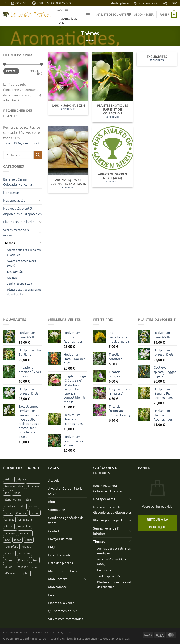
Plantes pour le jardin (19, 221)
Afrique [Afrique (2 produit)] (9, 479)
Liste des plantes (60, 563)
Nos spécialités (14, 200)
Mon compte (57, 587)
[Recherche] (60, 35)
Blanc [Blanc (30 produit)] (17, 493)
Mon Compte (58, 579)
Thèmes (9, 243)
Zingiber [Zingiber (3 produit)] (24, 573)
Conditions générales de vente (66, 520)
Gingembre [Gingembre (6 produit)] (25, 519)
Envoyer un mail (60, 539)
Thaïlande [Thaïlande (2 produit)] (22, 567)
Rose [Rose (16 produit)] (35, 560)
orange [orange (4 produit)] (27, 546)
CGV (174, 3)
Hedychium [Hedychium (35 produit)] (24, 526)
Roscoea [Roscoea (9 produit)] (23, 560)
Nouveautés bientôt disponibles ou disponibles (22, 211)
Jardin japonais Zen (20, 283)
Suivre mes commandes (66, 619)
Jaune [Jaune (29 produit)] (29, 540)
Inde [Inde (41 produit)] (7, 540)
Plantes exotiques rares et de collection (24, 292)
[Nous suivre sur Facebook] (5, 3)
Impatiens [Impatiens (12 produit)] (25, 533)
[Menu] (88, 15)
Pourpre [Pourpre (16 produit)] (9, 560)
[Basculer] (40, 200)
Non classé (11, 192)
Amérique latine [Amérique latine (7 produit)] (14, 486)
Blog (51, 501)
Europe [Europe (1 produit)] (35, 513)
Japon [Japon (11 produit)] (17, 540)
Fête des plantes (119, 3)
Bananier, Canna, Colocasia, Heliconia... (19, 182)
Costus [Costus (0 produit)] (33, 506)
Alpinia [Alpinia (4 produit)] (22, 479)
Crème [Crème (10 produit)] (8, 513)
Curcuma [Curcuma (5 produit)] (21, 513)
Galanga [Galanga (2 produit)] (9, 519)
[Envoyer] (38, 155)
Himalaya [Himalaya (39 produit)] (10, 533)
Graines (12, 277)
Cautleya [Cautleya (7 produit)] (10, 506)
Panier (53, 595)
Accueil (63, 10)
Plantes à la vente (61, 603)
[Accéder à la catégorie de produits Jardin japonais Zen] (68, 83)
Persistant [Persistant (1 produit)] (24, 553)
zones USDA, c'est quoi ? (21, 143)
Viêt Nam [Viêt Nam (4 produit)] (10, 573)
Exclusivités (15, 271)
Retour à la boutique (157, 523)
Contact (54, 531)
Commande (57, 509)
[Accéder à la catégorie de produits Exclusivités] (157, 59)
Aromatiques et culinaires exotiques (24, 252)
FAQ (164, 3)
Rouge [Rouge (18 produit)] (8, 567)
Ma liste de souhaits (63, 571)
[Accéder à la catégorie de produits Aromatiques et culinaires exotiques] (68, 160)
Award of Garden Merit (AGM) (22, 263)
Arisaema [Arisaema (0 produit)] (33, 486)
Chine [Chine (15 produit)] (22, 506)
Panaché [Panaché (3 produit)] (9, 553)
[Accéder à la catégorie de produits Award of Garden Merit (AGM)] (113, 157)
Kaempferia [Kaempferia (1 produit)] (11, 546)
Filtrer (11, 71)
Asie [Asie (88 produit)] (7, 493)
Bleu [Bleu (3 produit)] (28, 499)
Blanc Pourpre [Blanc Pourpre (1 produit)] (13, 499)
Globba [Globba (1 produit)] (9, 526)
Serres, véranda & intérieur (16, 232)
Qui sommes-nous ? (145, 3)
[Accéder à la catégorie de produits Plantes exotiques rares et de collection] (113, 87)
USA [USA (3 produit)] (34, 567)
